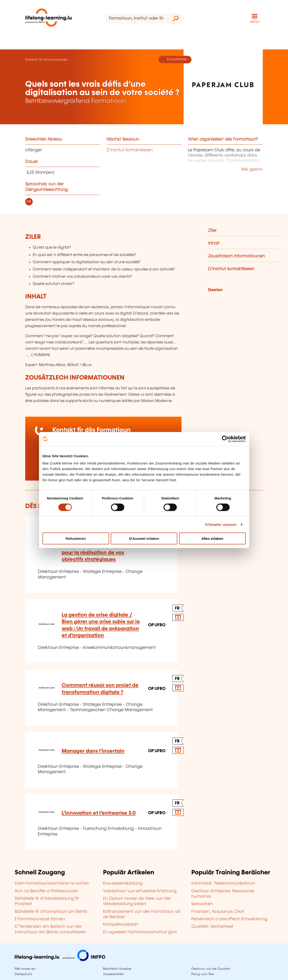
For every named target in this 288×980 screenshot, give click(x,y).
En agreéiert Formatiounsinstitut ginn (140, 932)
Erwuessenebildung (123, 883)
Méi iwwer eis (25, 969)
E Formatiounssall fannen (40, 919)
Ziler (212, 231)
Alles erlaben (212, 538)
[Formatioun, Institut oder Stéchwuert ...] (136, 18)
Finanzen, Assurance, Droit (218, 912)
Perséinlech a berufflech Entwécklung (229, 919)
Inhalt (214, 243)
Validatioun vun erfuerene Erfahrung (140, 891)
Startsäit (32, 60)
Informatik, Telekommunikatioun (223, 883)
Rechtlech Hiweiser (117, 969)
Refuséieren (76, 538)
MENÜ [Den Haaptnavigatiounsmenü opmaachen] (255, 22)
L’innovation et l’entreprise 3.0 (99, 813)
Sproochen (202, 904)
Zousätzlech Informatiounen (236, 256)
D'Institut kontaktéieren (130, 150)
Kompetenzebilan (121, 925)
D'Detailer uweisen (221, 524)
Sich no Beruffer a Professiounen (46, 891)
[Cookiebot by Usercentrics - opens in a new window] (225, 439)
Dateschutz (23, 974)
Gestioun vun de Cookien (211, 969)
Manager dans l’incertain (93, 751)
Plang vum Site (203, 974)
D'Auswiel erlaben (144, 538)
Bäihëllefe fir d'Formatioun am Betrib (51, 912)
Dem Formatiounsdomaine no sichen (52, 883)
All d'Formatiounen (53, 60)
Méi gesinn (252, 170)
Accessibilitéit (113, 974)
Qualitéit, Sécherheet (212, 927)
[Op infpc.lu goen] (60, 960)
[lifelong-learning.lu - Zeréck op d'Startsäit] (49, 19)
